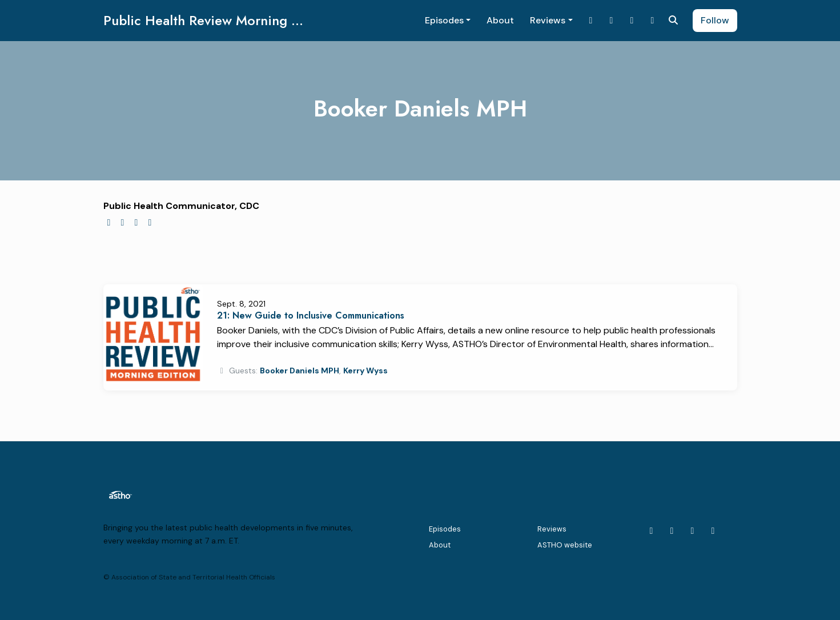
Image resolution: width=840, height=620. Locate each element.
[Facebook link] (653, 21)
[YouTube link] (632, 21)
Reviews (548, 20)
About (500, 20)
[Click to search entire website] (673, 21)
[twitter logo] (123, 222)
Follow (715, 20)
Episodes (444, 20)
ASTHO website (565, 545)
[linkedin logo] (150, 222)
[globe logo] (109, 222)
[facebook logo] (136, 222)
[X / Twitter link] (591, 21)
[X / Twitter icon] (652, 531)
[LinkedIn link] (612, 21)
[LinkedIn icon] (672, 531)
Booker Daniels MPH (300, 371)
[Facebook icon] (713, 531)
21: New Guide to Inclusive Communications (311, 315)
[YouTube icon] (693, 531)
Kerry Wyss (365, 371)
